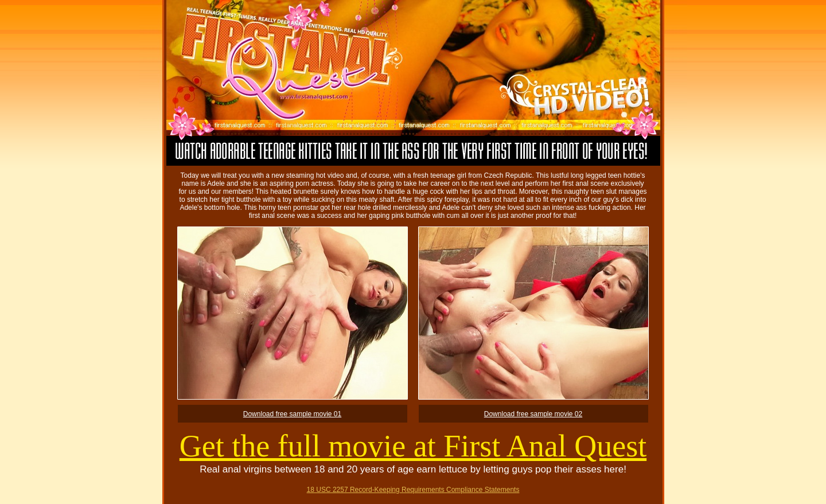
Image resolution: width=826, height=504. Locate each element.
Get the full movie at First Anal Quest (413, 446)
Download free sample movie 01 (292, 414)
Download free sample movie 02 (533, 414)
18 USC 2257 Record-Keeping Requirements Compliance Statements (413, 490)
